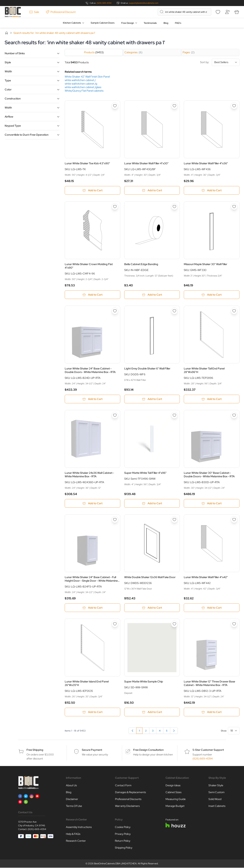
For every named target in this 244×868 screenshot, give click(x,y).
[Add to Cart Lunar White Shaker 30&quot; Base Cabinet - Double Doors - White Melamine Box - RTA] (212, 504)
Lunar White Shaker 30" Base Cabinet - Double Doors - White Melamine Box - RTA (209, 475)
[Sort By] (226, 62)
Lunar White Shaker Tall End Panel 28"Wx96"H (204, 370)
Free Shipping (35, 750)
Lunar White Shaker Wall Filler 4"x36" (206, 163)
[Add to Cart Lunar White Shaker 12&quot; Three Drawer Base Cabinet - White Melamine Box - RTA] (212, 712)
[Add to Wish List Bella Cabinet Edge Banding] (174, 207)
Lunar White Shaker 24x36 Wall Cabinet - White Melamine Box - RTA (89, 475)
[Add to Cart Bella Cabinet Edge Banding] (152, 295)
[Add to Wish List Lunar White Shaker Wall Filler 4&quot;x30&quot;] (174, 106)
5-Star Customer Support (208, 750)
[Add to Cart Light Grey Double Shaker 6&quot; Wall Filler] (152, 399)
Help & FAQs (73, 834)
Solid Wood (215, 799)
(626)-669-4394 (37, 829)
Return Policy (123, 841)
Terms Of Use (74, 806)
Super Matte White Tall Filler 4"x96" (145, 473)
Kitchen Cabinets (72, 23)
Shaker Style (216, 786)
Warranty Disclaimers (127, 806)
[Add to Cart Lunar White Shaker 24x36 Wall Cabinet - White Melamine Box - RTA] (92, 504)
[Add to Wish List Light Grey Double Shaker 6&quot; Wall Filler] (174, 311)
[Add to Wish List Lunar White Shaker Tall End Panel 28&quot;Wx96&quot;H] (234, 311)
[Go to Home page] (13, 12)
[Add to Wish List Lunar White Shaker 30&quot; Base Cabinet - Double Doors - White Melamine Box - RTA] (234, 415)
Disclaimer (72, 799)
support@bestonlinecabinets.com (144, 3)
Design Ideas (173, 786)
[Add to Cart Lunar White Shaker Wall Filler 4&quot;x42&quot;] (212, 608)
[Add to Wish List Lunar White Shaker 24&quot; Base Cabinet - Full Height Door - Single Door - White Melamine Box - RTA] (115, 520)
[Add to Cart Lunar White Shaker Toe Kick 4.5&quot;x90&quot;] (92, 190)
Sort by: (220, 62)
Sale (34, 12)
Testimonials (150, 23)
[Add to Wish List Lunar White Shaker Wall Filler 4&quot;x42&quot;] (234, 520)
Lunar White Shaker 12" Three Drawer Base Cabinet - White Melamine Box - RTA (209, 684)
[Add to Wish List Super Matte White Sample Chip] (174, 624)
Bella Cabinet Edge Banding (141, 264)
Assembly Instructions (79, 827)
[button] (32, 53)
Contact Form (123, 786)
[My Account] (227, 12)
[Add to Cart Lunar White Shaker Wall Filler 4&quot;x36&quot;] (212, 190)
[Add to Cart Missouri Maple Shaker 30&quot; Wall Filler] (212, 295)
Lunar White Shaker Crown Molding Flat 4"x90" (89, 266)
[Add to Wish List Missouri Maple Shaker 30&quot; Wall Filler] (234, 207)
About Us (71, 786)
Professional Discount (61, 12)
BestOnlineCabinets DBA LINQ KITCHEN (115, 864)
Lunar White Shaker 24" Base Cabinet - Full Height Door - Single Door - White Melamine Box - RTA (91, 579)
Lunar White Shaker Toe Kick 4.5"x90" (87, 163)
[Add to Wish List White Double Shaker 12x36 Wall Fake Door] (174, 520)
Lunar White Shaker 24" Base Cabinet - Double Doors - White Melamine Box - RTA (90, 370)
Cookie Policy (123, 827)
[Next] (174, 731)
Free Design (128, 23)
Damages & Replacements (130, 793)
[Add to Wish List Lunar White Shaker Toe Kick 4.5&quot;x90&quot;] (115, 106)
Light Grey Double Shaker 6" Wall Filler (147, 369)
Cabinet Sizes (173, 793)
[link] (132, 731)
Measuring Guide (176, 799)
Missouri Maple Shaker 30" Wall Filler (206, 264)
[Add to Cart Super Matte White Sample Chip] (152, 712)
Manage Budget (175, 806)
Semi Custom (216, 793)
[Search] (162, 12)
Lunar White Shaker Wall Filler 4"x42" (206, 578)
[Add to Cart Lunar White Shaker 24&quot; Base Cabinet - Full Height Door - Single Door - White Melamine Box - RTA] (92, 608)
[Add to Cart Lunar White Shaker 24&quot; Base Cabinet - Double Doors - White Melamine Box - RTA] (92, 399)
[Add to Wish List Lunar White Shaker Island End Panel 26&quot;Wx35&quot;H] (115, 624)
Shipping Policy (124, 848)
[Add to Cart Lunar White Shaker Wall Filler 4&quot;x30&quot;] (152, 190)
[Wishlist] (218, 12)
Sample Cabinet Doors (103, 23)
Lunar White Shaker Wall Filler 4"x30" (146, 163)
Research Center (76, 841)
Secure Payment (92, 750)
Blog (166, 23)
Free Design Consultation (148, 750)
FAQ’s (178, 23)
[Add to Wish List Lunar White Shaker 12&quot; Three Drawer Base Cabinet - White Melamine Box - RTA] (234, 624)
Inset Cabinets (217, 806)
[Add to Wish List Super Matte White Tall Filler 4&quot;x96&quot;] (174, 415)
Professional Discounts (128, 799)
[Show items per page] (234, 731)
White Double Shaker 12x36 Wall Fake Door (150, 578)
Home (7, 33)
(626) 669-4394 (104, 3)
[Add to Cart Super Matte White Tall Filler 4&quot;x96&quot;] (152, 504)
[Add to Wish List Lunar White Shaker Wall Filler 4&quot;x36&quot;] (234, 106)
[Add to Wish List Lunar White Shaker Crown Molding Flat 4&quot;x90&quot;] (115, 207)
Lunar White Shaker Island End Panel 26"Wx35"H (87, 684)
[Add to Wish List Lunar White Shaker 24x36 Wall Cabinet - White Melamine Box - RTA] (115, 415)
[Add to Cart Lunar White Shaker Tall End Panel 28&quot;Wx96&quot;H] (212, 399)
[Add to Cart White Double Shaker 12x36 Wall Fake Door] (152, 608)
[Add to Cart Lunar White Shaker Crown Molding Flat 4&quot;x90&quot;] (92, 295)
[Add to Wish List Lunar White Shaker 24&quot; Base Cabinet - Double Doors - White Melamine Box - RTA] (115, 311)
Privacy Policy (123, 834)
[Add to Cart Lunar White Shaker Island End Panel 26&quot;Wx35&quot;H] (92, 712)
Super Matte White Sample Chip (144, 682)
